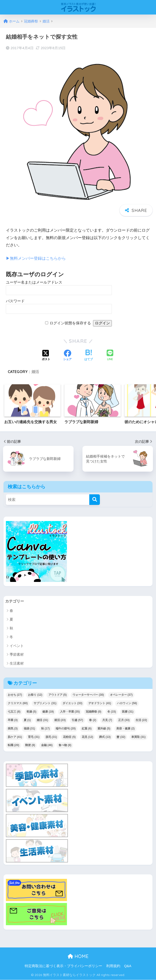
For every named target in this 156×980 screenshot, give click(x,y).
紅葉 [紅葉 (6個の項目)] (87, 729)
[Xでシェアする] (46, 355)
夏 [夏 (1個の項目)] (27, 720)
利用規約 (113, 966)
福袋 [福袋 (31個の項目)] (29, 729)
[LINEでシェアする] (110, 356)
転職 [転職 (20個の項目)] (14, 745)
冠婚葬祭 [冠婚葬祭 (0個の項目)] (94, 712)
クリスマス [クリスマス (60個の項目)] (18, 703)
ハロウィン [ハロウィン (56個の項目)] (127, 703)
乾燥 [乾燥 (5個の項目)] (31, 712)
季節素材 (17, 654)
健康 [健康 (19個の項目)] (48, 712)
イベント (17, 646)
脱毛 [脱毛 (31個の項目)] (51, 737)
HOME (78, 956)
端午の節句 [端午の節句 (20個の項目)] (66, 729)
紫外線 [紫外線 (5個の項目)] (104, 729)
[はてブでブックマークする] (89, 355)
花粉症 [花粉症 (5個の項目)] (69, 737)
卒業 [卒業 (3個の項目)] (13, 720)
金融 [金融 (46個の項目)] (47, 745)
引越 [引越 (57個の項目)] (77, 720)
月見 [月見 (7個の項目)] (107, 720)
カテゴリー (15, 601)
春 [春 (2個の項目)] (93, 720)
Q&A (128, 966)
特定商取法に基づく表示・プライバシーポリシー (63, 966)
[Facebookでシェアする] (67, 355)
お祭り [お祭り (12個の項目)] (35, 695)
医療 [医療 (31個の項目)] (128, 712)
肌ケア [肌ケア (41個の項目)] (15, 737)
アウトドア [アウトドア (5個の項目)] (58, 695)
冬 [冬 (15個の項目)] (112, 712)
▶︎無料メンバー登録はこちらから (36, 258)
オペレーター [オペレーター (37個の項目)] (121, 695)
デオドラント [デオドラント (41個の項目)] (100, 703)
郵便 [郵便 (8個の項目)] (30, 745)
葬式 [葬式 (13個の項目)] (105, 737)
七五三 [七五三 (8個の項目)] (14, 712)
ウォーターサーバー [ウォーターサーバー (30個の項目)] (88, 695)
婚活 (35, 372)
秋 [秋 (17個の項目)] (45, 729)
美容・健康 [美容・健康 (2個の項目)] (125, 729)
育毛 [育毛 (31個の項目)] (34, 737)
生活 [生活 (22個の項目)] (141, 720)
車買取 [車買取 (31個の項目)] (138, 737)
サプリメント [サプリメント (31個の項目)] (45, 703)
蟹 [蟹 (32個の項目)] (121, 737)
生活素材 (17, 663)
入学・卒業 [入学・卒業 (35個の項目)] (70, 712)
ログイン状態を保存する (70, 323)
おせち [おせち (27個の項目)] (15, 695)
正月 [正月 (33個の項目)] (124, 720)
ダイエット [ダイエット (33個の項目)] (72, 703)
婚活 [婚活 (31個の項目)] (42, 720)
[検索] (95, 500)
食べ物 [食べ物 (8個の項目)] (65, 745)
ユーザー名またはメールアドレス (34, 282)
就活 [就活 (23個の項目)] (60, 720)
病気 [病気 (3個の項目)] (13, 729)
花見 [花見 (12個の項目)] (88, 737)
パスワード (15, 301)
